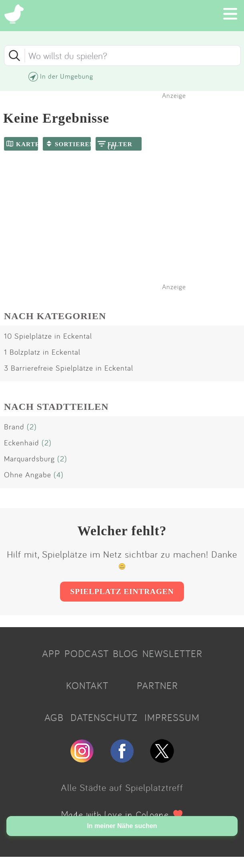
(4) (59, 475)
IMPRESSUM (172, 717)
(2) (32, 427)
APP (51, 653)
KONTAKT (87, 685)
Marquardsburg (29, 459)
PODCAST (87, 653)
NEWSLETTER (172, 653)
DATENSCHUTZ (104, 717)
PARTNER (157, 685)
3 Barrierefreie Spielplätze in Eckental (69, 368)
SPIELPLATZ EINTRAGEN (122, 591)
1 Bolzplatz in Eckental (42, 352)
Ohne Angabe (28, 475)
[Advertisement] (126, 231)
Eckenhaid (22, 443)
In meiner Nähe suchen (122, 826)
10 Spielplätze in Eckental (48, 336)
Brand (14, 427)
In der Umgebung (67, 76)
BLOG (126, 653)
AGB (54, 717)
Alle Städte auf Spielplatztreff (122, 787)
